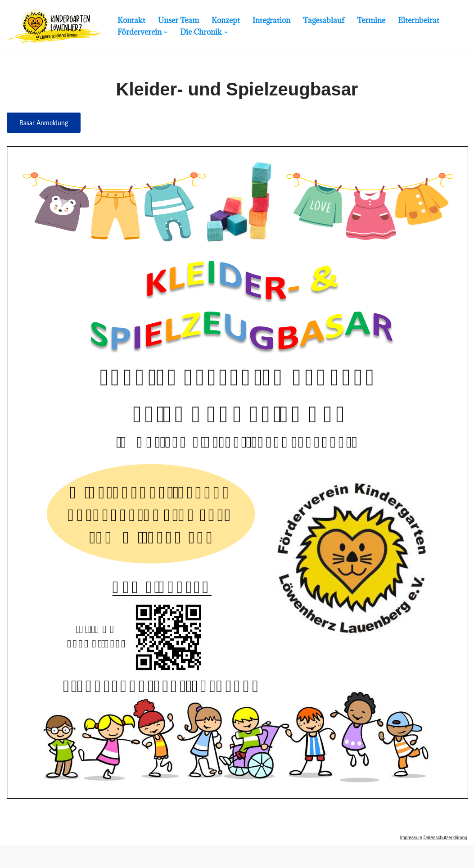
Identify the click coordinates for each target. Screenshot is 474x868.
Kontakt (131, 20)
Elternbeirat (419, 20)
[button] (166, 32)
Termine (371, 20)
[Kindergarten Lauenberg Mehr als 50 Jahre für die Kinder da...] (54, 26)
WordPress (97, 857)
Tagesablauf (324, 20)
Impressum (411, 838)
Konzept (226, 20)
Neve (15, 857)
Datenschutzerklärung (445, 838)
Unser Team (178, 20)
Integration (271, 20)
